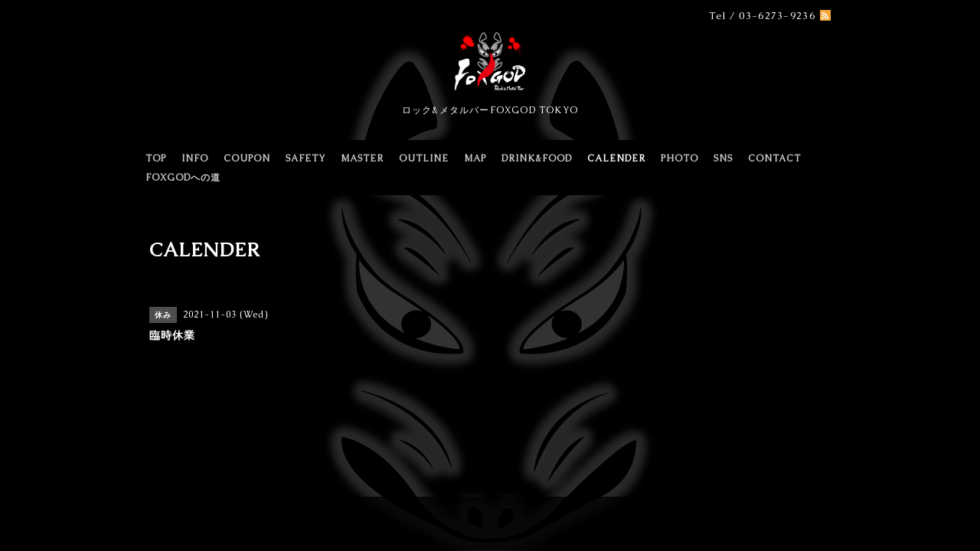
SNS (723, 158)
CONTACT (774, 158)
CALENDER (616, 158)
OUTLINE (424, 158)
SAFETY (305, 158)
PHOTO (679, 158)
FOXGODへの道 (183, 178)
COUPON (247, 158)
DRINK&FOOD (537, 158)
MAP (475, 158)
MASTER (362, 158)
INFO (195, 158)
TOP (156, 158)
